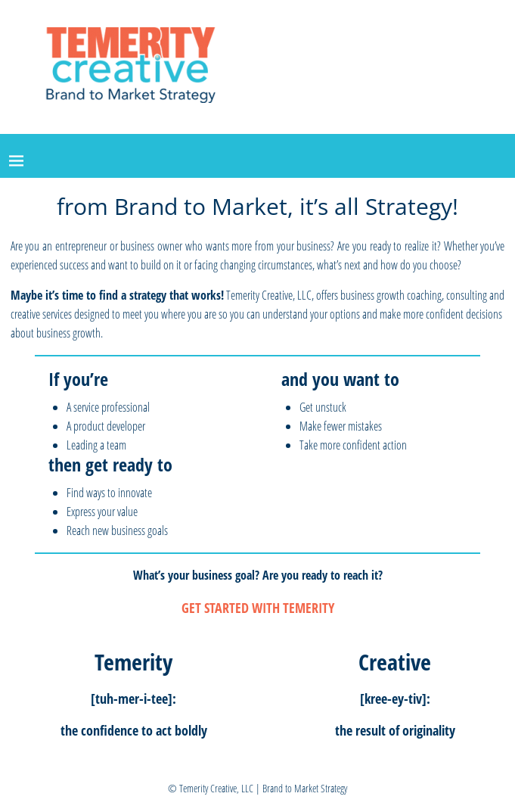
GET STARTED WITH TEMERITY (258, 608)
